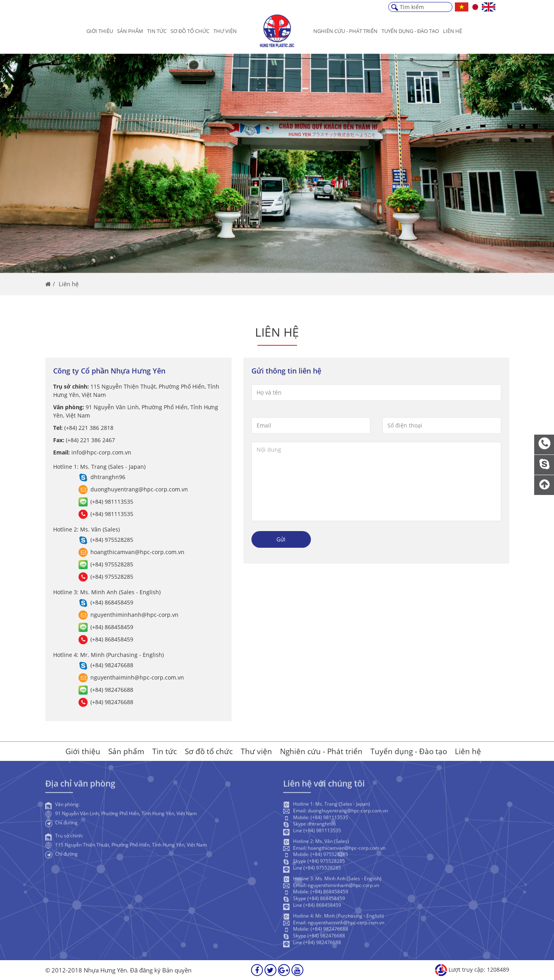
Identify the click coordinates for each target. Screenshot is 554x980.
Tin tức (157, 31)
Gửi (281, 539)
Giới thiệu (100, 31)
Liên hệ (452, 31)
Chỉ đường (66, 825)
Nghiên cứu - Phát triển (345, 31)
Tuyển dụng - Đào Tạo (410, 31)
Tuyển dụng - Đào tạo (409, 751)
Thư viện (225, 31)
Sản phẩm (130, 31)
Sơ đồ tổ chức (190, 31)
